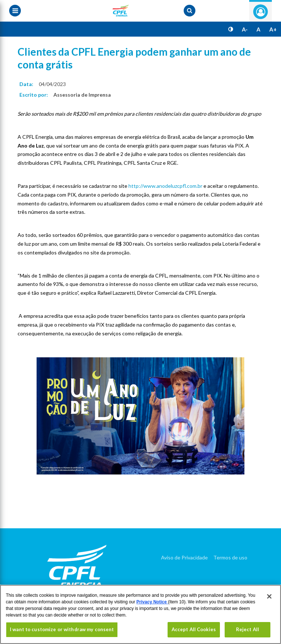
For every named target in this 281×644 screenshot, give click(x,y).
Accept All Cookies (194, 629)
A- (245, 29)
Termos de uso (230, 557)
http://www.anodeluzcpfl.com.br (165, 186)
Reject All (248, 629)
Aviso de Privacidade (184, 557)
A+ (273, 29)
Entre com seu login (261, 12)
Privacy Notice (152, 602)
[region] (140, 614)
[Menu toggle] (15, 11)
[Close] (269, 596)
